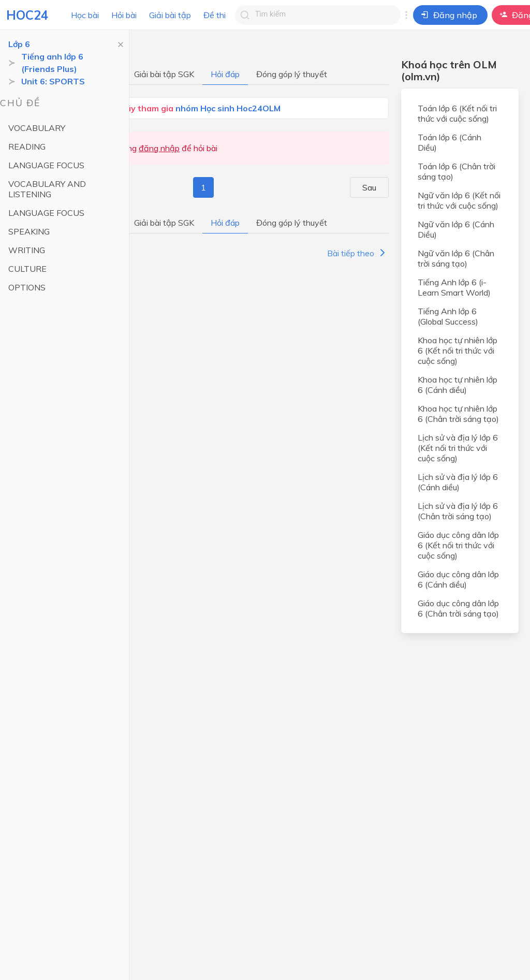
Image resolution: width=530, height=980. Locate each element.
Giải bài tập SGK (164, 74)
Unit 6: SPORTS (53, 81)
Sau (375, 187)
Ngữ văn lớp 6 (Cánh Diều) (456, 229)
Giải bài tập (170, 15)
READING (27, 147)
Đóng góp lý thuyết (292, 74)
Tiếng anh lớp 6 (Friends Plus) (52, 63)
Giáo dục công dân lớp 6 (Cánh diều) (458, 579)
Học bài (85, 15)
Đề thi (215, 15)
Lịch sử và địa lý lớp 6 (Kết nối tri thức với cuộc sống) (458, 448)
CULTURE (27, 269)
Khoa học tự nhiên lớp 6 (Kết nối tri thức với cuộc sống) (458, 350)
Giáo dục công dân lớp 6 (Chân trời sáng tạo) (458, 608)
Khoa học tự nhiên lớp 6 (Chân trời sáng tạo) (458, 414)
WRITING (27, 250)
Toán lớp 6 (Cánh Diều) (450, 142)
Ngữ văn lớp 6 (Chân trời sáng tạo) (456, 258)
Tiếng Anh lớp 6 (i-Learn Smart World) (454, 287)
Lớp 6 (19, 44)
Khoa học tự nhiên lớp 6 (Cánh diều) (458, 385)
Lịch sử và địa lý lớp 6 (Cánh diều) (458, 482)
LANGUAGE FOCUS (46, 165)
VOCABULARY (37, 128)
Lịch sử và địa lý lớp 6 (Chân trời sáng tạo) (458, 511)
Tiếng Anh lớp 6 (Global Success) (448, 316)
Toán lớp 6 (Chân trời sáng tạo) (457, 171)
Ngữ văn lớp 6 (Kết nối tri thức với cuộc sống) (459, 200)
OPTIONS (27, 287)
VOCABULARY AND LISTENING (47, 189)
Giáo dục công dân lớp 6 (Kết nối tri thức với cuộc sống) (458, 545)
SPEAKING (29, 231)
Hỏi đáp (225, 74)
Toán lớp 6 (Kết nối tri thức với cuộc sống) (457, 113)
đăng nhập (159, 148)
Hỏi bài (124, 15)
